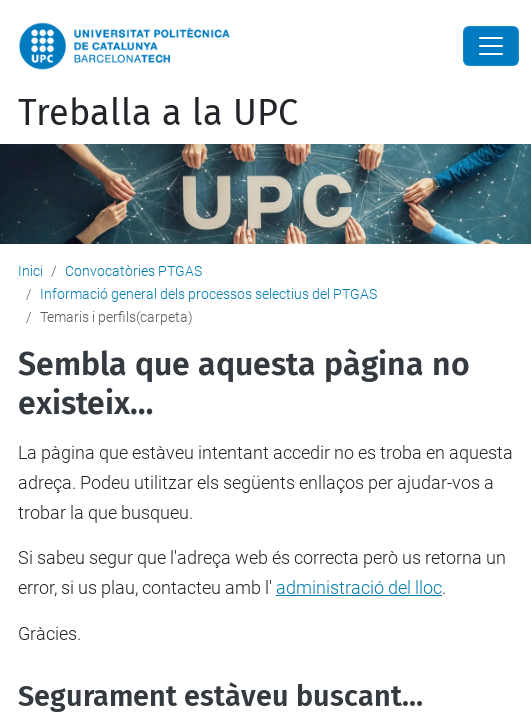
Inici (30, 271)
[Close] (491, 46)
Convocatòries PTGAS (133, 271)
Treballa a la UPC (158, 113)
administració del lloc (359, 587)
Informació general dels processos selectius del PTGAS (208, 294)
